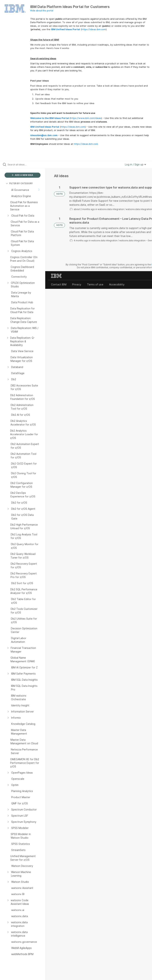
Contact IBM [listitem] (59, 284)
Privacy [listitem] (77, 284)
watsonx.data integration (111, 209)
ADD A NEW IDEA (22, 175)
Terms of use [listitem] (95, 284)
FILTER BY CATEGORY (19, 183)
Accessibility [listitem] (117, 284)
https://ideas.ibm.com (94, 29)
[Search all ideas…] (24, 164)
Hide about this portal (42, 11)
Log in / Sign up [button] (136, 164)
